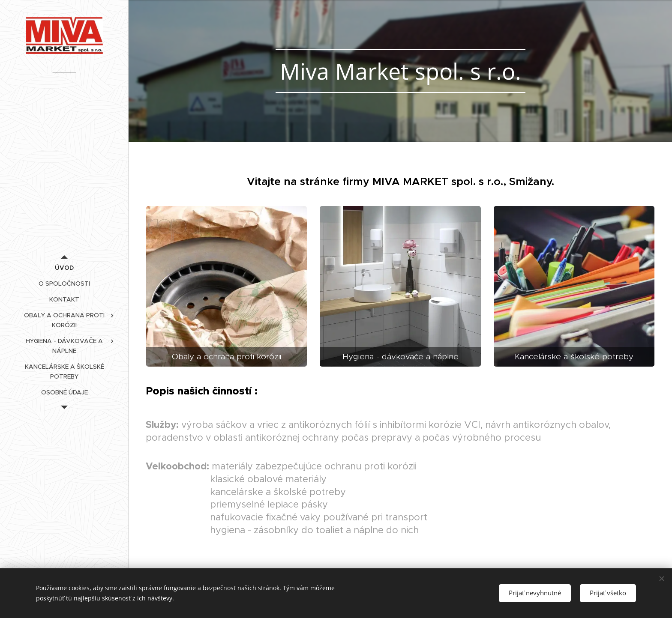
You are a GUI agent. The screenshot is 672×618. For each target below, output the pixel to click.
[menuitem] (64, 268)
